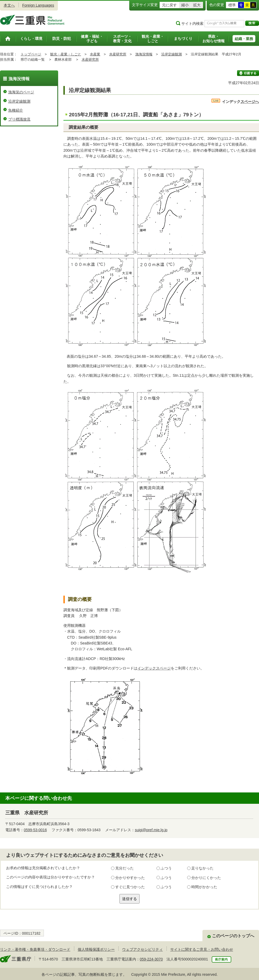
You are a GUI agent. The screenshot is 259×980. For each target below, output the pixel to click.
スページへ (235, 102)
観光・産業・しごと (66, 54)
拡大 (197, 5)
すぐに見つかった (130, 887)
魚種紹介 (16, 110)
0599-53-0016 (35, 830)
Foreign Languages (38, 5)
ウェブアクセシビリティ (142, 949)
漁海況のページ (21, 92)
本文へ (9, 5)
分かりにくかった (206, 878)
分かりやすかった (130, 878)
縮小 (185, 5)
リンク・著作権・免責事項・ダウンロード (35, 949)
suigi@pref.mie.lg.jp (151, 830)
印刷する (248, 73)
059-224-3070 (151, 959)
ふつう (166, 868)
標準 (232, 5)
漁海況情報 (144, 54)
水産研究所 (118, 54)
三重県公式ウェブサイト (32, 20)
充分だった (124, 868)
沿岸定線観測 (172, 54)
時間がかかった (204, 887)
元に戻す (169, 5)
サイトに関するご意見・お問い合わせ (202, 949)
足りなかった (202, 868)
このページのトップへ (233, 936)
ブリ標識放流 (19, 119)
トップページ (31, 54)
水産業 (95, 54)
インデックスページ (154, 668)
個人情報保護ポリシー (96, 949)
